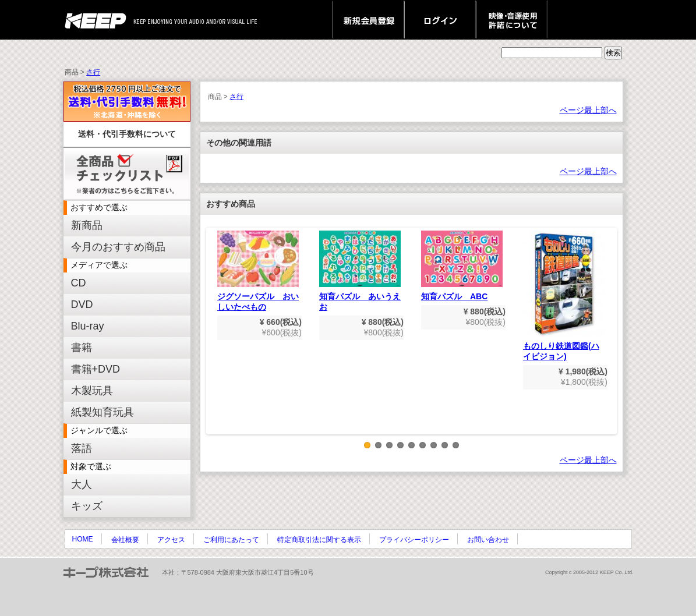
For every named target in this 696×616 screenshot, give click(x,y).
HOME (83, 539)
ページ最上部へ (588, 110)
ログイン (440, 20)
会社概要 (125, 540)
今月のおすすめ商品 (118, 247)
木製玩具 (92, 391)
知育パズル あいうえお (360, 271)
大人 (82, 484)
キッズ (87, 506)
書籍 (82, 348)
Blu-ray (88, 326)
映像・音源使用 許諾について (512, 20)
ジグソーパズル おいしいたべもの (258, 271)
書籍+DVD (96, 369)
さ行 (93, 72)
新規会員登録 (368, 20)
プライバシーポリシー (414, 540)
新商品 (87, 225)
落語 (82, 448)
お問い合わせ (488, 540)
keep (99, 20)
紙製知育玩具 (103, 412)
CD (79, 283)
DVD (82, 305)
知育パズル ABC (462, 266)
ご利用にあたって (231, 540)
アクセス (171, 540)
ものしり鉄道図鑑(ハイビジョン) (564, 296)
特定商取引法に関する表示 (319, 540)
